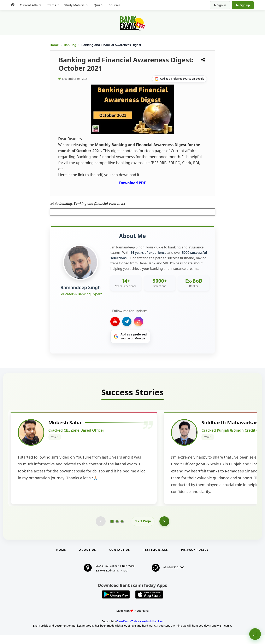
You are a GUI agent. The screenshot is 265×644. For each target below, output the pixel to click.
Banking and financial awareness (100, 203)
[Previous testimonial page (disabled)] (100, 530)
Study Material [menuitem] (75, 5)
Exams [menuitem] (51, 5)
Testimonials (156, 559)
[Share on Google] (179, 79)
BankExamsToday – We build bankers (140, 630)
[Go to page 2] (117, 530)
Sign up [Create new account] (243, 5)
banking (66, 203)
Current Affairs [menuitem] (31, 5)
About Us (88, 559)
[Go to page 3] (122, 530)
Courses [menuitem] (114, 5)
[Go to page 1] (112, 530)
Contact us (120, 559)
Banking (70, 45)
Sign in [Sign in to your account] (220, 5)
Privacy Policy (195, 559)
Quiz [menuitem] (97, 5)
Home (54, 45)
